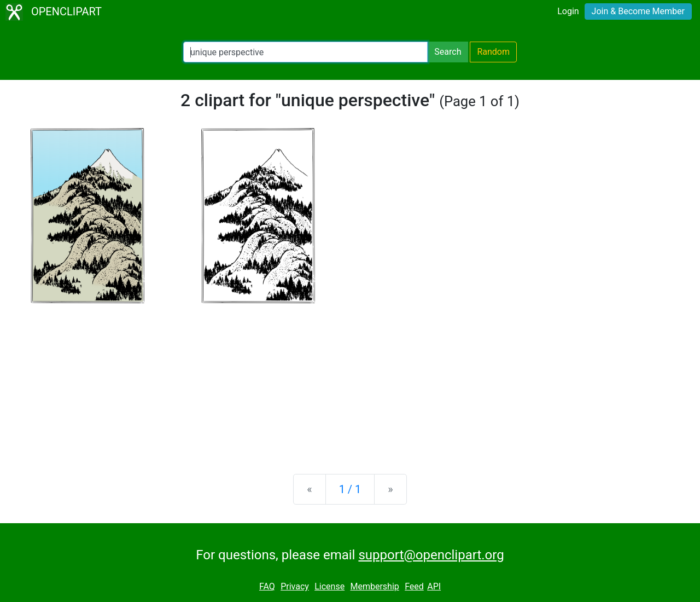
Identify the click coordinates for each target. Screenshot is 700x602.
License (329, 586)
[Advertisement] (350, 380)
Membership (374, 586)
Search (448, 52)
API (434, 586)
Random (493, 52)
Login (568, 11)
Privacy (295, 586)
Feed (414, 586)
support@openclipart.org (431, 555)
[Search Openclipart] (305, 52)
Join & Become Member (638, 11)
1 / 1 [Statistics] (350, 489)
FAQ (267, 586)
